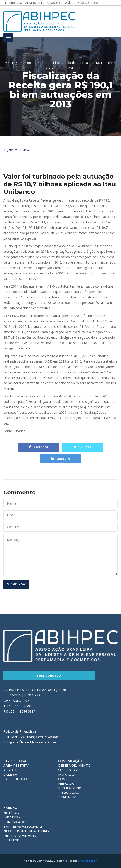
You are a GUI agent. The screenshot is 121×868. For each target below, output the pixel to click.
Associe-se (13, 770)
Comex (64, 779)
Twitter (82, 447)
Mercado (66, 783)
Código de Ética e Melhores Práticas (30, 742)
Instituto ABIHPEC (20, 835)
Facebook (39, 447)
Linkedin (60, 459)
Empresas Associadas (23, 826)
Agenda (10, 808)
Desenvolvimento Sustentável (74, 768)
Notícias (11, 813)
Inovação (67, 774)
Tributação (69, 793)
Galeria (10, 774)
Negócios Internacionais (26, 831)
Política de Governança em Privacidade (32, 737)
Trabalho (67, 797)
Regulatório (70, 788)
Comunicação (70, 761)
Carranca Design (88, 861)
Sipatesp (11, 840)
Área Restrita (16, 765)
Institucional (16, 761)
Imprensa (12, 817)
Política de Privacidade (20, 731)
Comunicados (15, 822)
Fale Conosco (49, 676)
